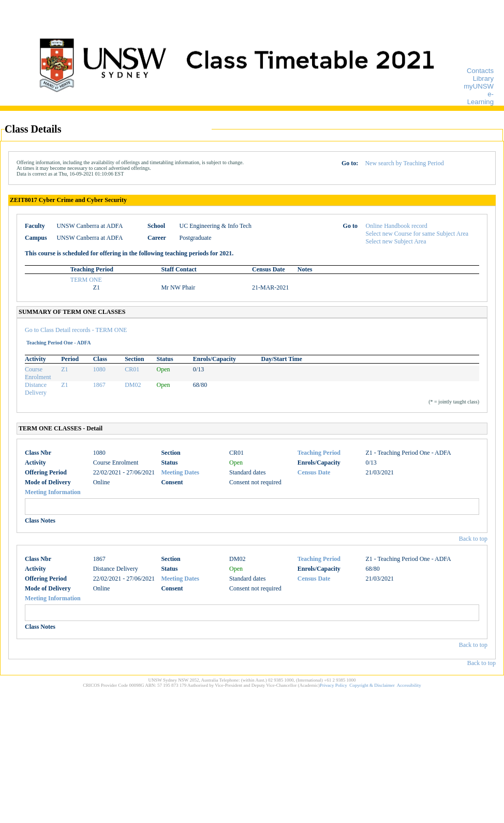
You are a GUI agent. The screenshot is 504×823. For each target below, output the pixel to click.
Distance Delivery (36, 389)
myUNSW (479, 86)
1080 (99, 369)
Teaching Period (319, 453)
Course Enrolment (38, 373)
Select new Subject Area (396, 241)
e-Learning (480, 98)
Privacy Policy (333, 685)
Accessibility (409, 685)
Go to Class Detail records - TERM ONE (76, 330)
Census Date (314, 472)
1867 (99, 385)
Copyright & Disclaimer (372, 685)
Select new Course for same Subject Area (417, 234)
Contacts (480, 71)
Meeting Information (53, 492)
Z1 (64, 369)
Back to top (473, 539)
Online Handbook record (397, 226)
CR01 (132, 369)
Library (483, 78)
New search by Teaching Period (404, 163)
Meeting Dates (180, 472)
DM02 (133, 385)
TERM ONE (86, 280)
